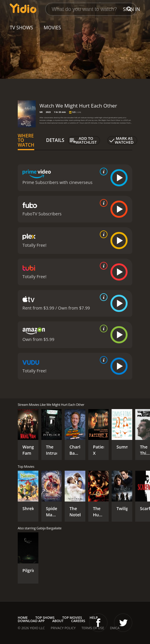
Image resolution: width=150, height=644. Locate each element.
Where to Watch (26, 140)
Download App (31, 621)
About (58, 621)
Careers (78, 621)
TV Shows (21, 28)
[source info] (102, 172)
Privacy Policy (63, 628)
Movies (52, 28)
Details (55, 140)
